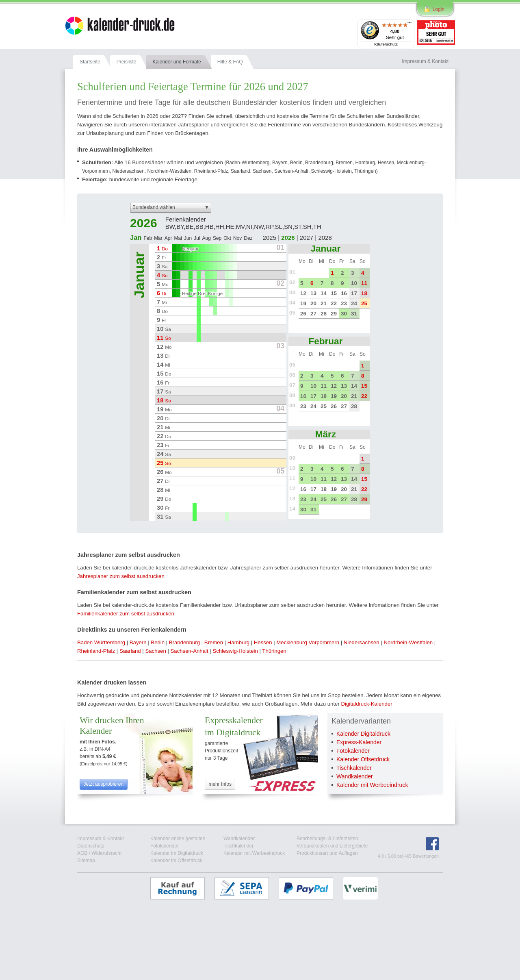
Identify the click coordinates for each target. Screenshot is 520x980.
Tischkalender (354, 768)
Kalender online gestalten (178, 839)
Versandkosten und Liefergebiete (332, 846)
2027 (307, 238)
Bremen (214, 642)
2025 (270, 238)
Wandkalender (355, 776)
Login (439, 9)
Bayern (138, 642)
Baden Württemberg (101, 642)
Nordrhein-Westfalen (408, 642)
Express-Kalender (359, 742)
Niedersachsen (362, 642)
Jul (197, 238)
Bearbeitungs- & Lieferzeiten (327, 839)
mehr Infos (220, 784)
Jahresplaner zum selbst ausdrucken (121, 576)
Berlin (158, 642)
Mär (158, 238)
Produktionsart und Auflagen (327, 853)
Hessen (263, 642)
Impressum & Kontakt (101, 839)
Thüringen (274, 651)
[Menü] (409, 24)
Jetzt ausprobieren (103, 784)
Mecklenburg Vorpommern (308, 642)
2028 (325, 238)
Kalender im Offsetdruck (177, 860)
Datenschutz (91, 846)
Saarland (130, 651)
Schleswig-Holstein (235, 651)
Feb (148, 238)
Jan (136, 237)
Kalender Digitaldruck (363, 734)
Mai (178, 238)
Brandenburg (184, 642)
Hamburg (238, 642)
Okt (227, 238)
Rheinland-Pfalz (96, 651)
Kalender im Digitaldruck (177, 853)
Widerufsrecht (106, 853)
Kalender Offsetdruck (363, 759)
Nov (237, 238)
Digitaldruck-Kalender (366, 704)
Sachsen (155, 651)
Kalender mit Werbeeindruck (372, 785)
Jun (188, 238)
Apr (168, 238)
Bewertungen (426, 856)
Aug (207, 238)
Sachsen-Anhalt (190, 651)
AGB (82, 853)
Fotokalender (353, 751)
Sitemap (86, 860)
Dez (248, 238)
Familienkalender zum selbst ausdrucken (126, 614)
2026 (288, 238)
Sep (217, 238)
